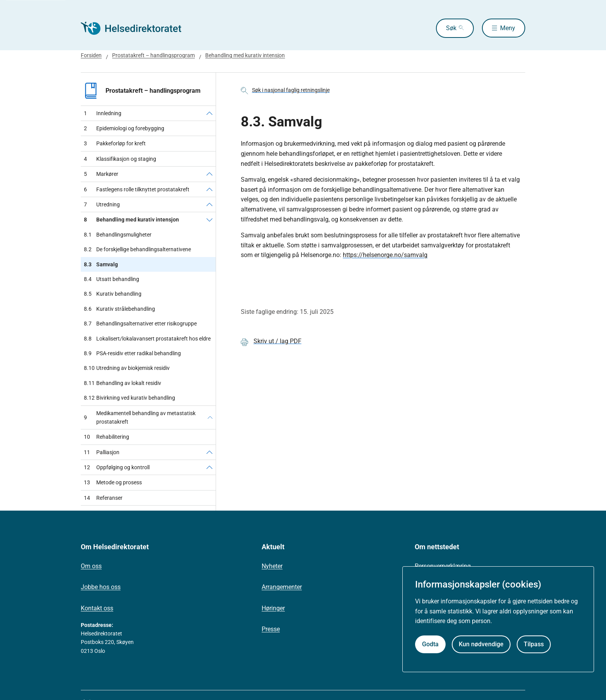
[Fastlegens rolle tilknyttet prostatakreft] (209, 189)
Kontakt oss (97, 608)
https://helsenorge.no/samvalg (385, 255)
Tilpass (534, 644)
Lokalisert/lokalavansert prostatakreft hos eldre (147, 339)
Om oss (91, 566)
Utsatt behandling (111, 279)
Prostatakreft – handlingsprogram (153, 55)
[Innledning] (209, 113)
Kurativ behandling (113, 294)
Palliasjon (102, 452)
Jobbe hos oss (101, 587)
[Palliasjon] (209, 452)
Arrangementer (282, 587)
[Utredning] (209, 204)
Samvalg (101, 264)
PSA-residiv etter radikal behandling (132, 353)
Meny (508, 28)
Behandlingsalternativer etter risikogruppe (140, 324)
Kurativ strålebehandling (119, 309)
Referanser (103, 498)
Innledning (103, 113)
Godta (430, 644)
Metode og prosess (113, 482)
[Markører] (209, 174)
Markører (101, 174)
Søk (451, 28)
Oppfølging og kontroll (117, 467)
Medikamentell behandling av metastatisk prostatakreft (140, 417)
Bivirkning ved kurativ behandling (129, 398)
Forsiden (91, 55)
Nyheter (272, 566)
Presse (271, 629)
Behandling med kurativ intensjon (245, 55)
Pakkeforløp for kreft (115, 143)
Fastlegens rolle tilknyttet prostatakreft (137, 189)
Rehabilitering (106, 437)
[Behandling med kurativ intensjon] (209, 220)
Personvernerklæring (443, 566)
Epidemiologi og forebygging (124, 128)
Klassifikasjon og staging (120, 159)
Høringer (273, 608)
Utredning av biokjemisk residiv (127, 368)
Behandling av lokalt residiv (123, 383)
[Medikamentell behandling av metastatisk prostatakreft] (210, 418)
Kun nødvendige (481, 644)
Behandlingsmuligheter (118, 235)
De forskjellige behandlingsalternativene (137, 249)
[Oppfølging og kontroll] (209, 467)
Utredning (102, 204)
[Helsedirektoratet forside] (136, 28)
